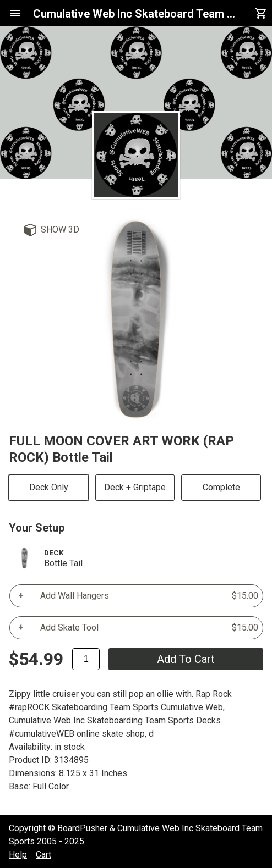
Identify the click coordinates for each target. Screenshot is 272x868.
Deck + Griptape (135, 487)
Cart (43, 855)
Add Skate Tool (149, 628)
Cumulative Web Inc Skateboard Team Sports (136, 14)
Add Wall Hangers (149, 596)
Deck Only (49, 487)
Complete (221, 487)
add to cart (186, 659)
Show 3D (60, 230)
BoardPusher (82, 828)
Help (18, 855)
